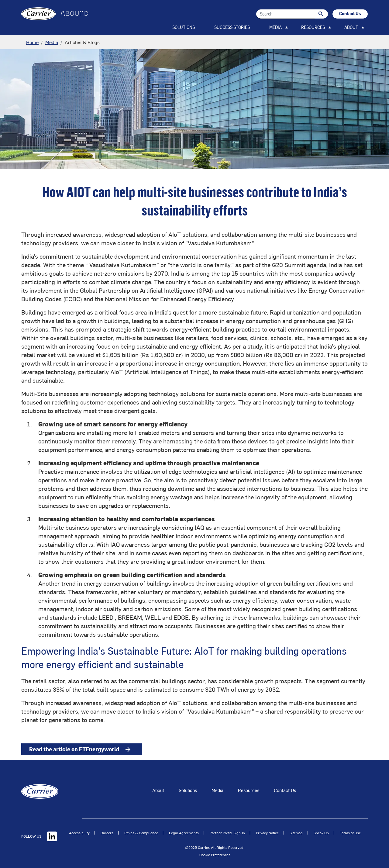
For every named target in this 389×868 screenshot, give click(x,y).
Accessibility (79, 833)
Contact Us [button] (350, 14)
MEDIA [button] (275, 27)
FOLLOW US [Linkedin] (39, 836)
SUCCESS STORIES (232, 27)
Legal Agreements (184, 833)
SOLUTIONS (184, 27)
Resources (249, 790)
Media (52, 42)
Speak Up (321, 833)
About (158, 790)
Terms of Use (350, 833)
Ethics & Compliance (141, 833)
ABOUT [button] (351, 27)
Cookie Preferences (215, 855)
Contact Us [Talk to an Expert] (285, 790)
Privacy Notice (267, 833)
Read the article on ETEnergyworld (86, 750)
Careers (107, 833)
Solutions (188, 790)
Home (32, 42)
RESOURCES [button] (313, 27)
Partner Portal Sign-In (227, 833)
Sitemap (296, 833)
